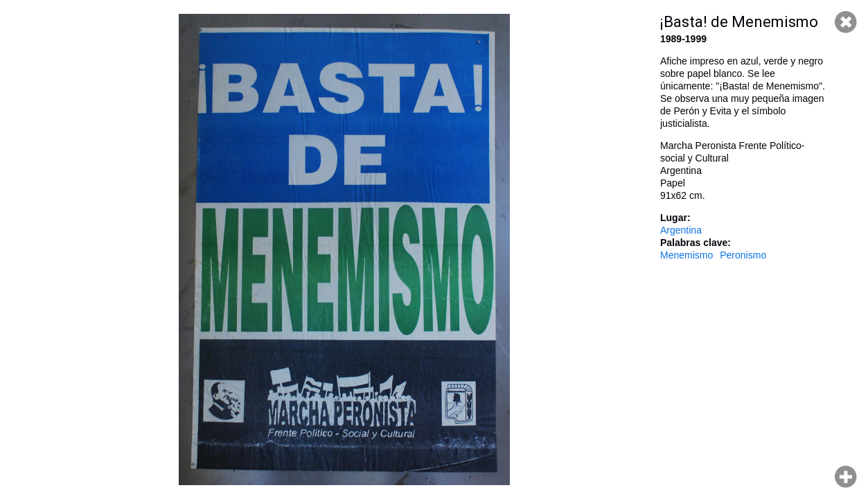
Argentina (681, 230)
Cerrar (846, 22)
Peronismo (743, 255)
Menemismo (687, 255)
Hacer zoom (846, 477)
